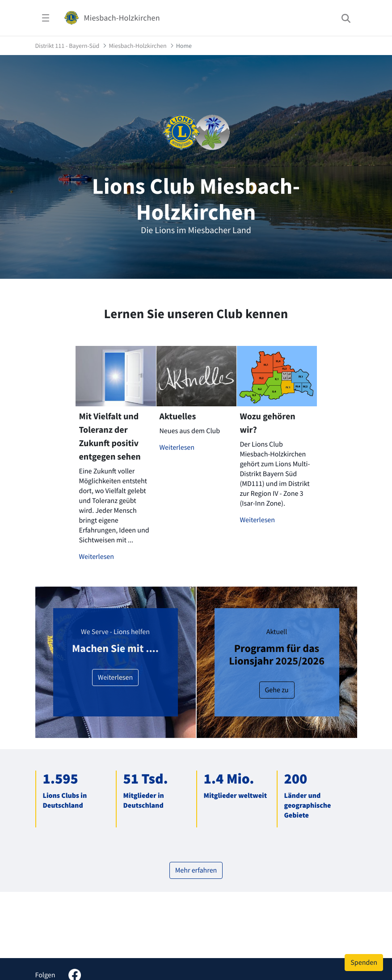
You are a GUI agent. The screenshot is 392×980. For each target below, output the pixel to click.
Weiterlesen (97, 557)
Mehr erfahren (196, 870)
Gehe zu (277, 690)
